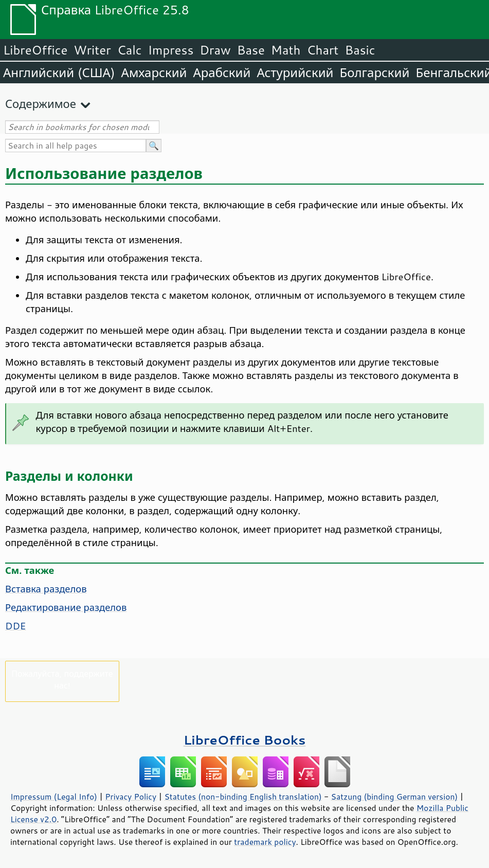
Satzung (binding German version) (395, 797)
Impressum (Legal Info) (54, 797)
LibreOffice (35, 50)
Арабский (222, 73)
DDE (15, 626)
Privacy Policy (131, 797)
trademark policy (265, 842)
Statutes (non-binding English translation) (243, 797)
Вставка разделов (46, 589)
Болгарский (375, 73)
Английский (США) (59, 73)
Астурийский (295, 73)
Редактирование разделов (66, 607)
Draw (215, 50)
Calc (130, 50)
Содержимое (41, 104)
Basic (360, 50)
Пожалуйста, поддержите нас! (62, 679)
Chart (322, 50)
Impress (171, 50)
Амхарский (154, 73)
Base (251, 50)
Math (286, 50)
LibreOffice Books (245, 740)
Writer (92, 50)
